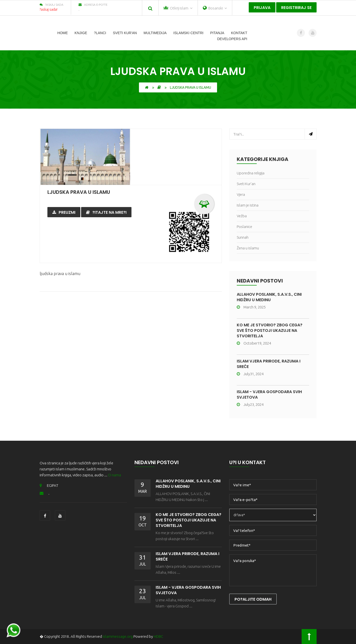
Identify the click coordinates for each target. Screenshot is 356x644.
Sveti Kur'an (125, 33)
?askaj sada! (49, 9)
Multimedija (155, 33)
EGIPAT (49, 485)
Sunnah (243, 237)
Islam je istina (248, 205)
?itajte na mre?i (106, 212)
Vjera (241, 194)
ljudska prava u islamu (79, 192)
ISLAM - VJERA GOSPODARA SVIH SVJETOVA (269, 394)
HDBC (158, 636)
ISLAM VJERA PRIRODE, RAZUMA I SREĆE (269, 364)
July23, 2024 (250, 404)
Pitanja (217, 33)
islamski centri (188, 33)
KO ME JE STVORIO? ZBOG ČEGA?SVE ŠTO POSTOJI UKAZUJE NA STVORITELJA (270, 330)
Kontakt (239, 33)
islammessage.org (118, 636)
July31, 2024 (250, 374)
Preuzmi (64, 212)
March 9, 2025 (251, 307)
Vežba (242, 216)
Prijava (262, 8)
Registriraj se (296, 8)
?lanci (100, 33)
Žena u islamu (248, 248)
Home (63, 33)
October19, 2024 (254, 343)
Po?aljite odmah (253, 599)
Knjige (81, 33)
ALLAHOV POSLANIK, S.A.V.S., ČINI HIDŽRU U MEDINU (269, 297)
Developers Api (232, 39)
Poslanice (244, 227)
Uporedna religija (251, 173)
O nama (115, 475)
